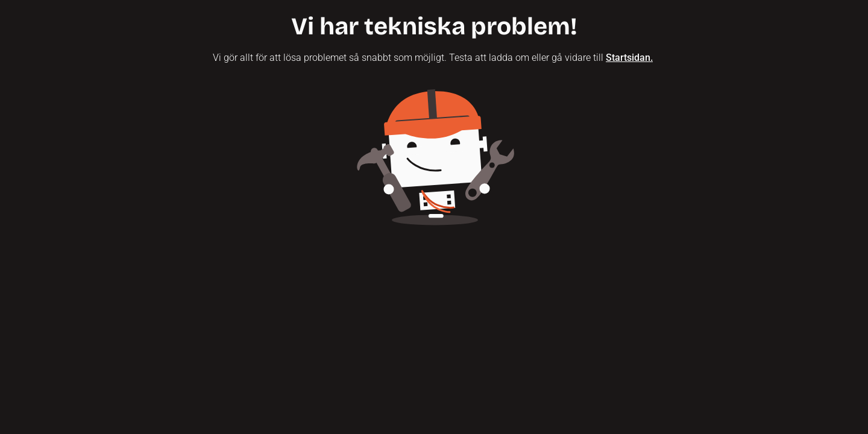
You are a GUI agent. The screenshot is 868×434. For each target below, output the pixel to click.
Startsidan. (629, 58)
